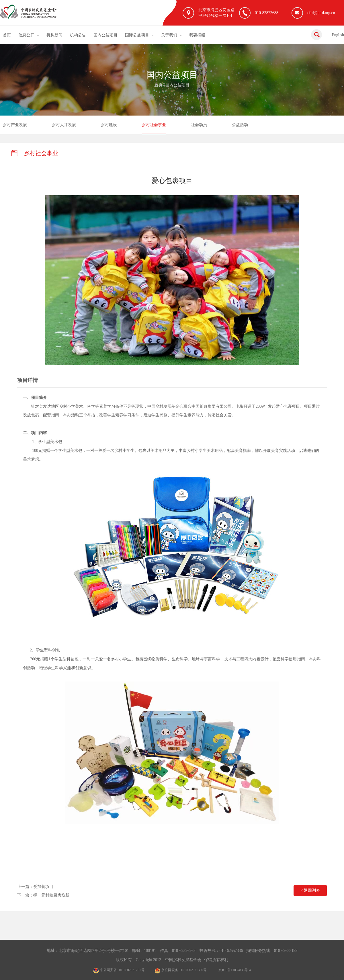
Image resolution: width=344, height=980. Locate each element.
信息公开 (26, 35)
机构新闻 (54, 35)
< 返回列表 (310, 890)
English (338, 35)
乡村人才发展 (64, 125)
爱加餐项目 (43, 887)
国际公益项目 (137, 35)
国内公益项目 (105, 35)
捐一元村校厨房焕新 (51, 895)
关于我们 (169, 35)
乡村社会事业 (154, 125)
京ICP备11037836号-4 (234, 970)
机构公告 (78, 35)
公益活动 (240, 125)
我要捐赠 (197, 35)
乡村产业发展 (15, 125)
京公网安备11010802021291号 (119, 970)
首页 (7, 35)
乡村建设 (109, 125)
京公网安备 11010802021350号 (181, 970)
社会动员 (199, 125)
